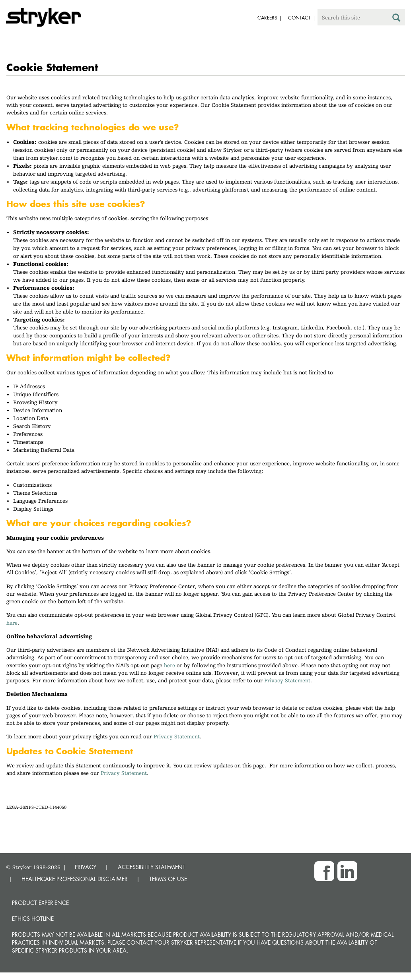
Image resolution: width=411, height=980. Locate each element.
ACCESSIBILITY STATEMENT (152, 867)
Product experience (40, 903)
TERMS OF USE (168, 879)
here (12, 623)
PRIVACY (86, 867)
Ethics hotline (33, 919)
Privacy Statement (287, 680)
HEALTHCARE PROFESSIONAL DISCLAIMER (75, 879)
